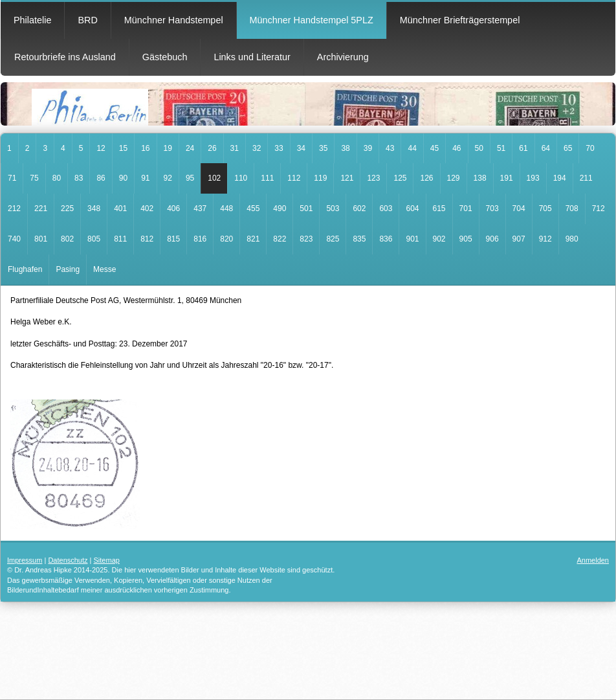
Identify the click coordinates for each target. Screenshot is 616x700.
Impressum (25, 560)
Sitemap (107, 560)
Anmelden (593, 560)
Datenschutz (68, 560)
